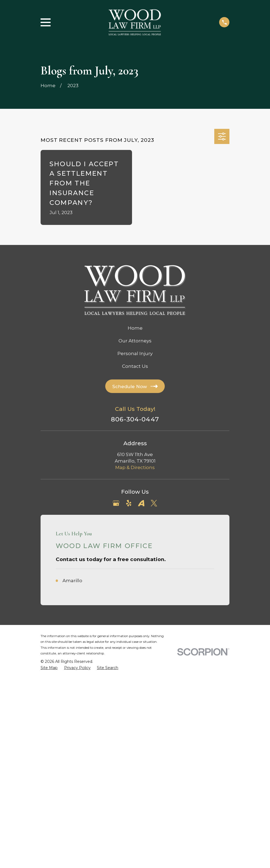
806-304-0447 (135, 419)
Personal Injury (135, 353)
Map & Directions (135, 467)
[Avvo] (141, 503)
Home (135, 328)
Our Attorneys (135, 341)
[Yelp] (129, 503)
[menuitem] (49, 668)
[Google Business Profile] (116, 503)
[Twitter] (154, 503)
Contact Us (135, 366)
